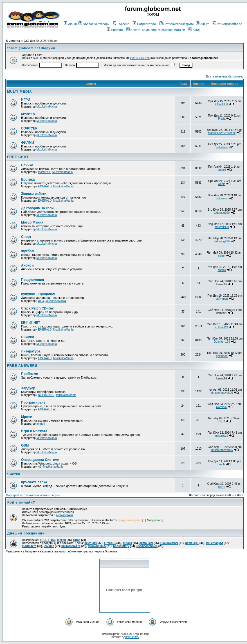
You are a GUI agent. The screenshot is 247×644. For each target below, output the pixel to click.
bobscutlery (121, 546)
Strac (77, 540)
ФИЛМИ (28, 143)
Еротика (28, 179)
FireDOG (110, 543)
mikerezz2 (222, 436)
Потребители (144, 24)
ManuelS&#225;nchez (222, 133)
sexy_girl (90, 543)
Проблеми (30, 374)
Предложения (33, 280)
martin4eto (29, 546)
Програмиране (33, 402)
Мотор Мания (32, 222)
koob (222, 464)
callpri (222, 256)
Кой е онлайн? (21, 502)
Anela (222, 184)
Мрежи (27, 417)
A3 (55, 409)
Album (70, 24)
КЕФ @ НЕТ (31, 323)
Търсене (121, 24)
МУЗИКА (28, 114)
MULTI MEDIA (20, 92)
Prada (222, 119)
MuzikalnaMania (46, 107)
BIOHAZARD (46, 395)
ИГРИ (26, 100)
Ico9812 (49, 546)
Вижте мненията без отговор (225, 77)
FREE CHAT (18, 157)
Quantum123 (222, 342)
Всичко (27, 165)
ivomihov (222, 407)
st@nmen (222, 299)
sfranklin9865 (97, 546)
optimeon (222, 147)
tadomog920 (222, 213)
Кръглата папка (34, 482)
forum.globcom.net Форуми (31, 48)
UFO (41, 301)
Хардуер (28, 388)
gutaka (127, 543)
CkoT (222, 421)
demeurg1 (192, 543)
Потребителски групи (177, 24)
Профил (115, 30)
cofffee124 (222, 327)
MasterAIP (44, 172)
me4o (222, 487)
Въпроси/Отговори (94, 24)
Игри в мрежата (34, 431)
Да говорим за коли (37, 208)
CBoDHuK (222, 104)
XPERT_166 (48, 540)
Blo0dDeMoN (169, 543)
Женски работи (34, 194)
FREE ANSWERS (22, 366)
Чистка (14, 474)
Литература (31, 351)
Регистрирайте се (227, 24)
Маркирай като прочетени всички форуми (33, 495)
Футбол (27, 251)
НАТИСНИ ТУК (140, 58)
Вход (194, 30)
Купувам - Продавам (38, 294)
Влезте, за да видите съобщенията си (156, 30)
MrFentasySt (214, 543)
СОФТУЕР (29, 128)
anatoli (222, 170)
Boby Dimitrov (132, 637)
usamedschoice (147, 546)
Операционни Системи (40, 460)
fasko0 (62, 540)
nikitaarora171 (71, 546)
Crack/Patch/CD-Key (37, 308)
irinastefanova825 (222, 393)
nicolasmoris (65, 515)
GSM (25, 445)
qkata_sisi (146, 543)
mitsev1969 (222, 227)
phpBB (117, 634)
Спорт (26, 237)
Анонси (27, 265)
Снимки (28, 337)
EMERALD (45, 186)
